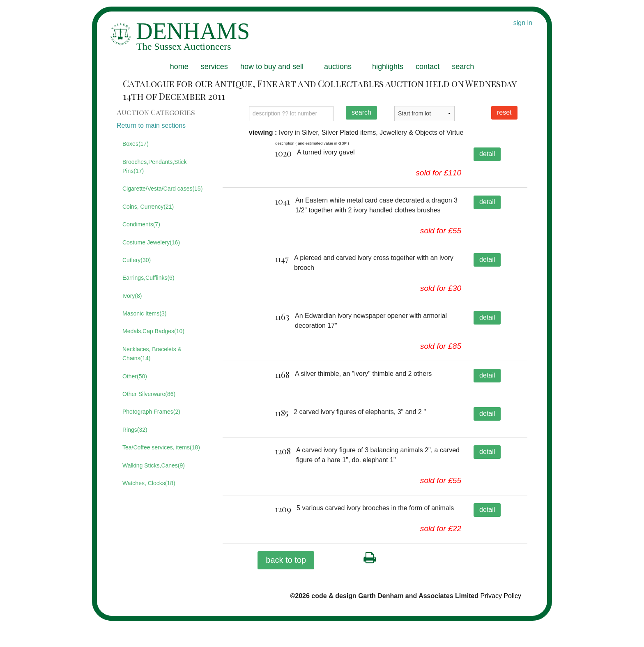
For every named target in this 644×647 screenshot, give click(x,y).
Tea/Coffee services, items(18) (161, 447)
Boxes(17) (136, 144)
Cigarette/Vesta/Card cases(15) (162, 189)
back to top (286, 586)
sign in (523, 23)
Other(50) (135, 376)
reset (504, 112)
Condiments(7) (141, 224)
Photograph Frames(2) (151, 412)
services (214, 67)
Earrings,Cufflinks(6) (148, 278)
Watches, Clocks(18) (149, 483)
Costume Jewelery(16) (151, 242)
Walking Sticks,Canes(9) (154, 465)
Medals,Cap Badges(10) (153, 331)
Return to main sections (151, 125)
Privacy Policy (501, 622)
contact (428, 67)
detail (487, 154)
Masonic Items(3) (144, 313)
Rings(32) (135, 430)
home (179, 67)
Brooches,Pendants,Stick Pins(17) (154, 166)
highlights (388, 67)
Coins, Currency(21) (148, 207)
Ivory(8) (132, 296)
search (463, 67)
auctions (338, 67)
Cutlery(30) (137, 260)
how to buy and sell (272, 67)
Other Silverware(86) (149, 394)
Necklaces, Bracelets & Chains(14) (152, 354)
